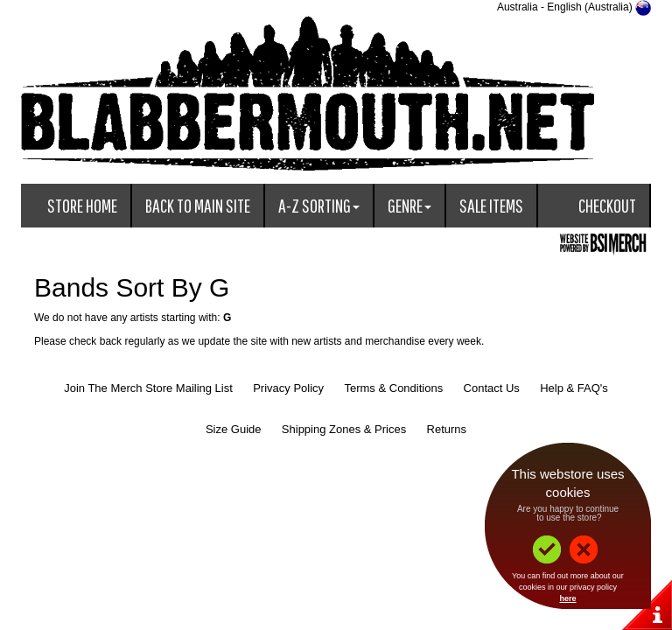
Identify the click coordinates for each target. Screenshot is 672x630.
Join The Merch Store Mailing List (148, 388)
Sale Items (491, 205)
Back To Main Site (198, 205)
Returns (447, 429)
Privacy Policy (288, 388)
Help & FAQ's (574, 388)
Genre (409, 205)
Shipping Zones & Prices (344, 429)
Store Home (82, 205)
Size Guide (234, 429)
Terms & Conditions (393, 388)
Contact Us (492, 388)
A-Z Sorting (319, 205)
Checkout (607, 205)
